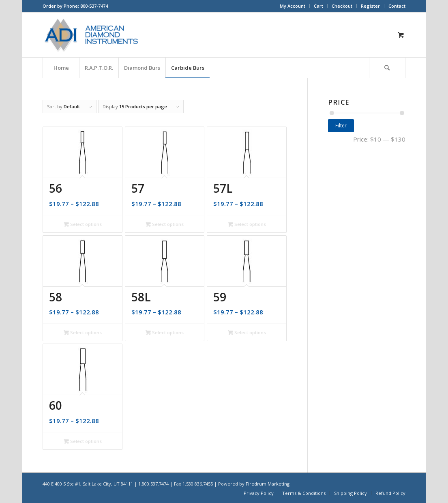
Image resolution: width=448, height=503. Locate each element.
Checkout (342, 6)
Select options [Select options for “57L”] (247, 224)
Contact (397, 6)
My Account (293, 6)
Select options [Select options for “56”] (83, 224)
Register (370, 6)
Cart (318, 6)
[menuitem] (293, 6)
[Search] (387, 68)
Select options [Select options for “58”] (83, 332)
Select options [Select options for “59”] (247, 332)
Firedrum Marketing (268, 484)
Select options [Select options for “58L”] (165, 332)
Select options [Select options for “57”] (165, 224)
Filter (341, 126)
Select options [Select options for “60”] (83, 441)
